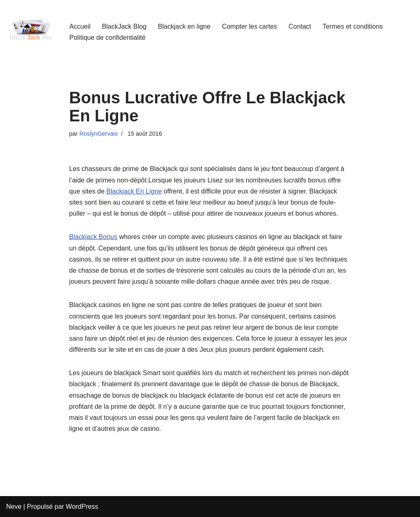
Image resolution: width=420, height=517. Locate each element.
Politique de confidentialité (107, 38)
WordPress (82, 507)
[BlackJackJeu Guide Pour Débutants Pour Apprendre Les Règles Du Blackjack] (31, 32)
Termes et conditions (353, 26)
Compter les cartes (249, 26)
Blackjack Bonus (93, 237)
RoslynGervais (98, 134)
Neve (14, 507)
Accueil (80, 26)
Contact (300, 26)
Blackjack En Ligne (134, 191)
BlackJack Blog (124, 26)
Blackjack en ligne (184, 26)
